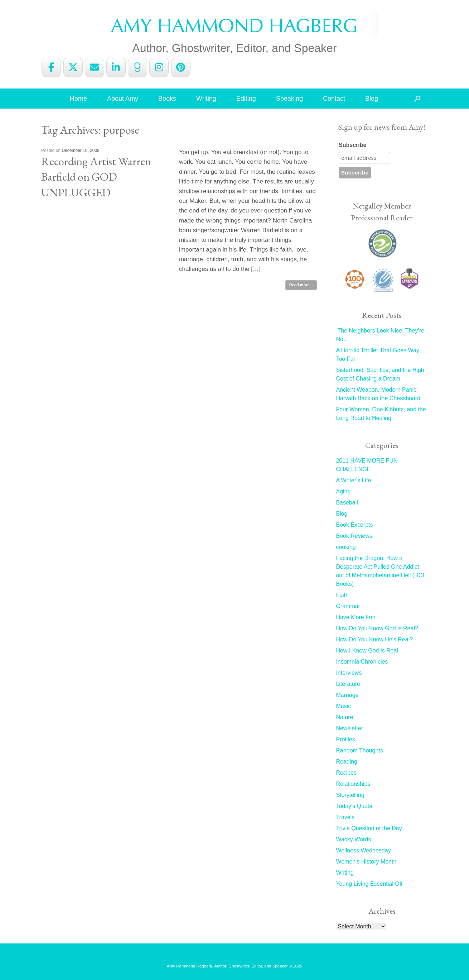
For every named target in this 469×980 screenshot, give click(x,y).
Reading (347, 762)
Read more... (301, 285)
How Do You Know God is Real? (377, 628)
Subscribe (352, 145)
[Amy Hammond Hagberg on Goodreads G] (137, 67)
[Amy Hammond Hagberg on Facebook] (51, 67)
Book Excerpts (354, 525)
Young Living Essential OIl (369, 884)
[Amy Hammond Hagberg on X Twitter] (73, 67)
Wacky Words (353, 839)
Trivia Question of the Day (369, 828)
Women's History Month (366, 862)
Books (167, 99)
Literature (348, 684)
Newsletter (349, 728)
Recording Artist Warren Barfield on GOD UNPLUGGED (96, 177)
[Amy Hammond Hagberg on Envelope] (95, 67)
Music (343, 706)
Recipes (346, 773)
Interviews (349, 673)
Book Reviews (354, 536)
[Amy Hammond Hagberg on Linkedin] (116, 67)
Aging (343, 491)
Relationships (353, 784)
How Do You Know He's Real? (374, 639)
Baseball (347, 503)
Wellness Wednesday (363, 850)
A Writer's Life (353, 480)
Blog (372, 99)
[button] (417, 99)
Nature (344, 717)
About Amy (123, 99)
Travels (345, 817)
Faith (342, 595)
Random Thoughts (359, 750)
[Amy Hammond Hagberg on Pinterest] (181, 67)
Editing (246, 99)
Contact (334, 99)
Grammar (348, 606)
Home (78, 99)
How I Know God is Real (367, 651)
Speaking (289, 99)
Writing (206, 99)
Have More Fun (356, 617)
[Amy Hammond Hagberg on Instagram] (159, 67)
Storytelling (350, 795)
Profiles (345, 739)
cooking (346, 547)
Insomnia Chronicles (362, 662)
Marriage (347, 695)
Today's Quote (354, 806)
